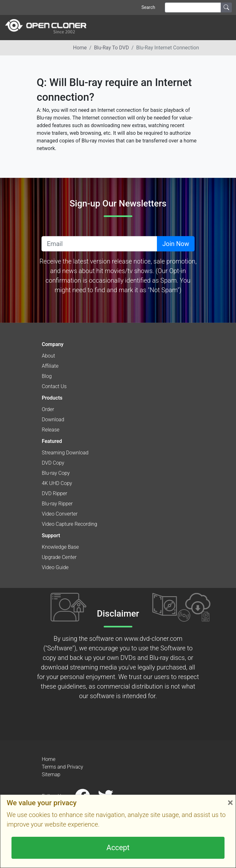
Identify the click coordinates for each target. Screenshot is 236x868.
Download (53, 420)
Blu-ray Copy (56, 473)
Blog (47, 376)
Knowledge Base (60, 547)
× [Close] (230, 803)
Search (148, 7)
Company (53, 344)
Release (51, 430)
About (48, 356)
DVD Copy (53, 463)
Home (80, 48)
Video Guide (55, 567)
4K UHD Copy (57, 483)
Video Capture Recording (70, 524)
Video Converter (60, 514)
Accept (118, 848)
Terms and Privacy (63, 767)
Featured (52, 441)
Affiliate (50, 366)
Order (48, 409)
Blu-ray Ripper (57, 504)
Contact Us (54, 386)
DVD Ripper (55, 493)
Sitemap (51, 774)
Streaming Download (65, 453)
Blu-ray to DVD (112, 48)
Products (52, 398)
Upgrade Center (59, 557)
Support (51, 535)
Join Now (176, 244)
